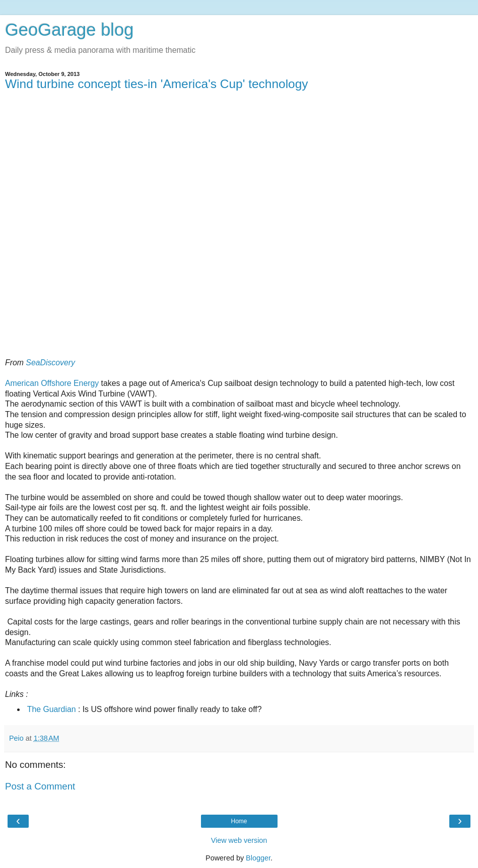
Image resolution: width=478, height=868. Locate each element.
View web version (239, 840)
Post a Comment (40, 786)
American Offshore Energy (52, 383)
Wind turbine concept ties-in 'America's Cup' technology (157, 84)
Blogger (258, 858)
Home (239, 821)
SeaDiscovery (50, 363)
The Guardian (52, 709)
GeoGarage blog (69, 30)
